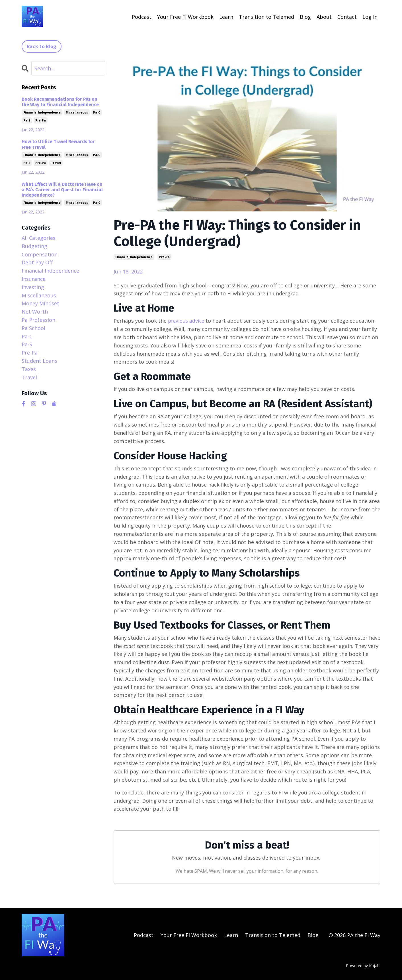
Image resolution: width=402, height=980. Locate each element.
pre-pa (164, 257)
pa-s (27, 120)
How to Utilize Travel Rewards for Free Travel (58, 144)
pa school (33, 328)
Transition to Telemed (266, 17)
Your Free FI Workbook (185, 17)
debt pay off (37, 262)
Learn (226, 17)
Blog (305, 17)
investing (33, 287)
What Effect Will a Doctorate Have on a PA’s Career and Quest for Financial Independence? (62, 189)
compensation (40, 254)
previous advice (187, 320)
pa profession (38, 320)
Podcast (142, 17)
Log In (370, 17)
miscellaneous (77, 112)
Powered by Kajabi (363, 965)
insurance (34, 279)
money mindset (40, 303)
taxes (29, 369)
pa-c (97, 112)
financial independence (134, 257)
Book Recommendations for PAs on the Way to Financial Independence (60, 102)
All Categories (39, 238)
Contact (347, 17)
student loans (39, 361)
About (324, 17)
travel (56, 162)
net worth (35, 311)
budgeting (34, 246)
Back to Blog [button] (42, 46)
